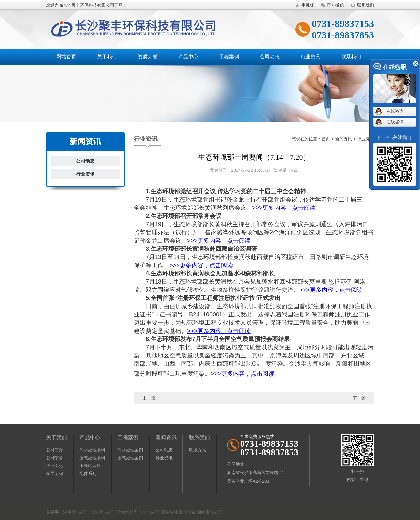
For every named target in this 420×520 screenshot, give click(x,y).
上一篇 (149, 398)
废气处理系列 (92, 458)
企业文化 (54, 466)
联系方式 (198, 450)
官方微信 (331, 5)
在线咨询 (395, 111)
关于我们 (107, 57)
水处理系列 (90, 466)
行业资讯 (310, 57)
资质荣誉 (148, 57)
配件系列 (88, 474)
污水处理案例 (130, 450)
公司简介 (54, 450)
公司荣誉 (54, 458)
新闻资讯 (166, 437)
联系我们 (362, 5)
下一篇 (359, 398)
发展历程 (54, 474)
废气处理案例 (130, 458)
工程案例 (229, 57)
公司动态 (270, 57)
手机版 (304, 5)
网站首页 (66, 57)
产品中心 (188, 57)
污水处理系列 (92, 450)
